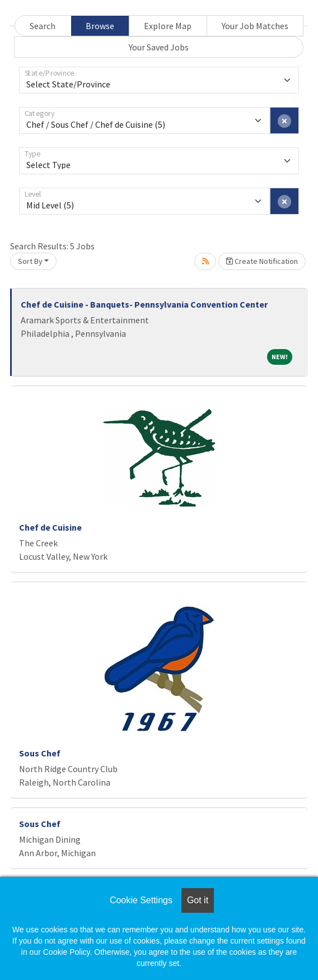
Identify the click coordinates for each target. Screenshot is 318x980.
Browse (100, 26)
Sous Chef (40, 753)
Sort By (30, 261)
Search (43, 26)
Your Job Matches (255, 26)
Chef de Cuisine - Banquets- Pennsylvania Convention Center (144, 304)
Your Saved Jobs (159, 47)
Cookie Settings (141, 900)
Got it (198, 900)
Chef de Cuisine (50, 527)
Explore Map (168, 26)
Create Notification (262, 261)
